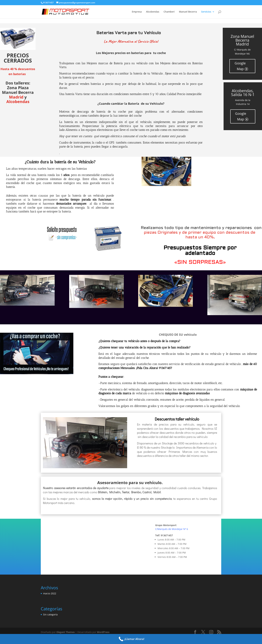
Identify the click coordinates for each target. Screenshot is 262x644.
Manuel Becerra (188, 12)
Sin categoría (50, 614)
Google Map (240, 66)
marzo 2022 (50, 593)
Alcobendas (153, 12)
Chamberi (169, 12)
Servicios (206, 12)
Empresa (137, 12)
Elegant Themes (66, 632)
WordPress (103, 632)
